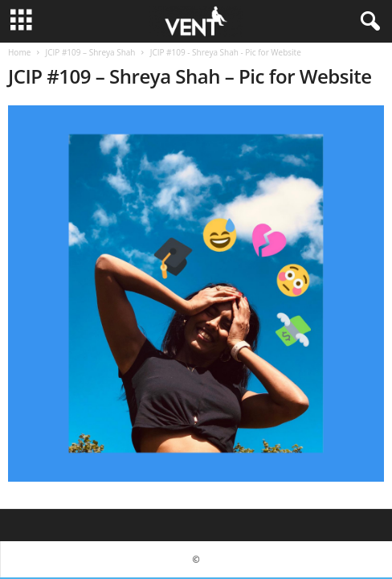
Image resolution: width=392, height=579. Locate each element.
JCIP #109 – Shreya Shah (90, 52)
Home (19, 52)
